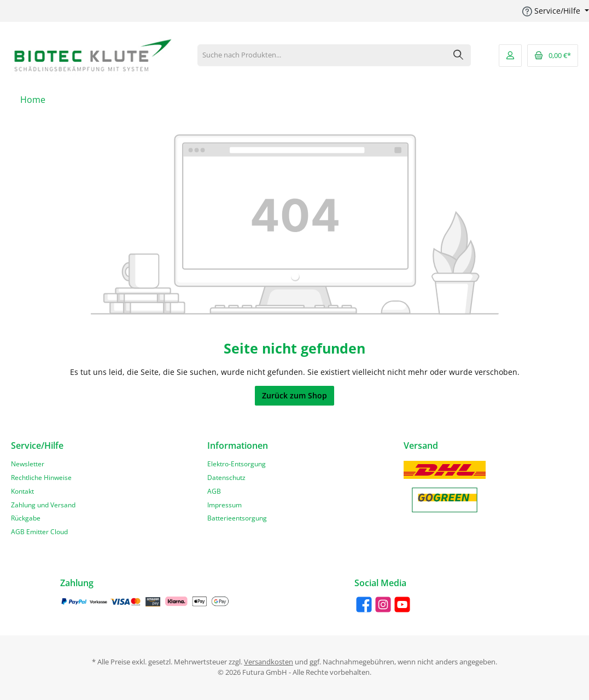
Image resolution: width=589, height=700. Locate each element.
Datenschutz (226, 477)
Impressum (224, 505)
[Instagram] (383, 604)
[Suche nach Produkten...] (322, 55)
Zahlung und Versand (43, 505)
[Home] (33, 100)
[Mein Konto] (510, 56)
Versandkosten (269, 662)
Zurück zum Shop (294, 395)
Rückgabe (26, 518)
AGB (214, 491)
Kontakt (22, 491)
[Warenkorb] (553, 56)
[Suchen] (459, 55)
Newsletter (28, 464)
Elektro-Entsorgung (237, 464)
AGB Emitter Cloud (39, 531)
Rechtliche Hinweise (41, 477)
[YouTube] (402, 604)
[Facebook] (364, 604)
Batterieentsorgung (237, 518)
